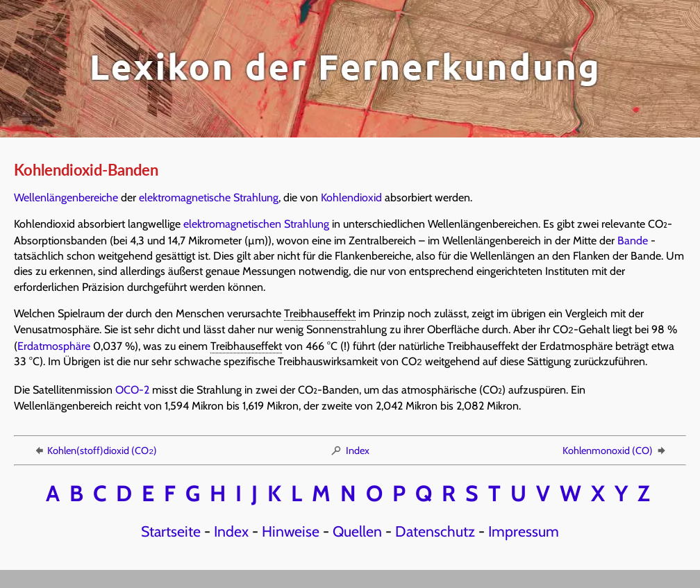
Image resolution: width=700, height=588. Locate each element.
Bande (633, 241)
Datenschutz (435, 528)
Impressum (524, 528)
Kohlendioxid (351, 198)
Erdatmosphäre (54, 345)
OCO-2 (132, 387)
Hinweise (291, 528)
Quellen (357, 528)
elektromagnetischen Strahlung (256, 224)
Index (350, 448)
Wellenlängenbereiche (66, 198)
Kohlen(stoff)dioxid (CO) (95, 448)
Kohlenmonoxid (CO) (615, 448)
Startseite (171, 528)
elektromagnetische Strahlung (209, 198)
